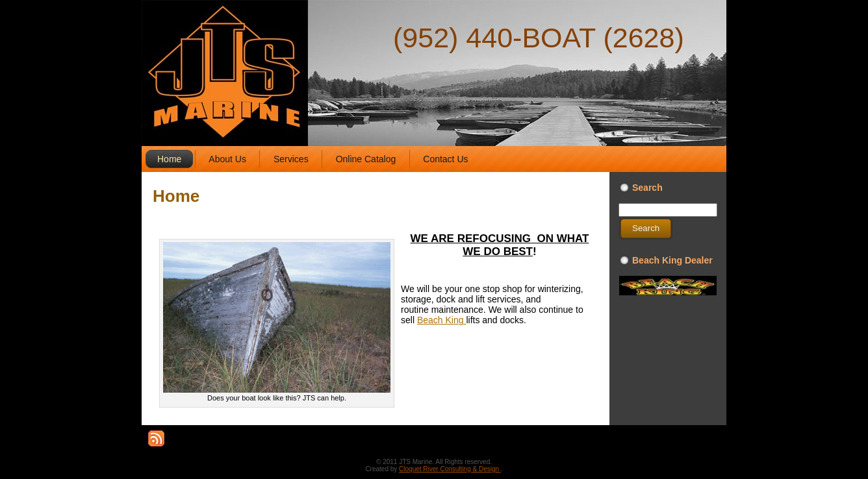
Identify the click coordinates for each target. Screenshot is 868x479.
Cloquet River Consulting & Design (450, 469)
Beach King (442, 320)
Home (176, 196)
